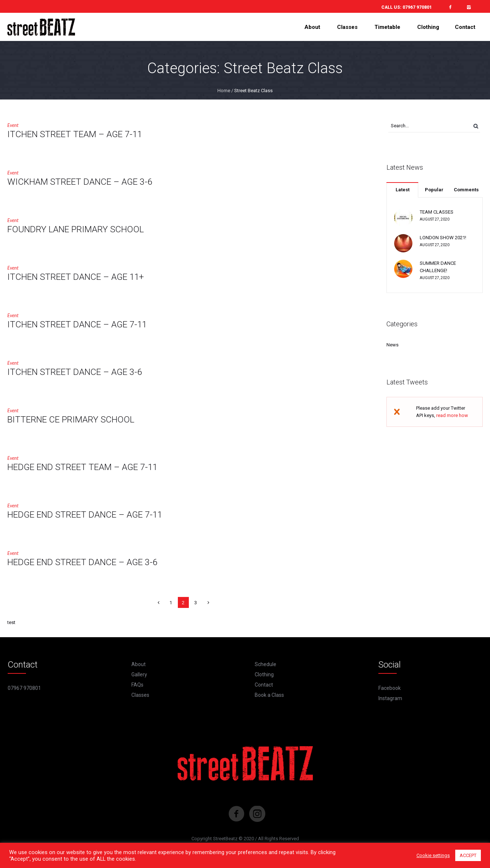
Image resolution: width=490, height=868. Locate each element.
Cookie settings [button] (433, 855)
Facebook (390, 688)
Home (224, 91)
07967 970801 (417, 7)
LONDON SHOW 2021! (443, 238)
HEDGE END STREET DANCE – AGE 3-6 (82, 562)
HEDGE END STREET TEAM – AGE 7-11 (82, 467)
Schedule (265, 664)
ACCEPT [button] (468, 855)
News (392, 345)
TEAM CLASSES (437, 212)
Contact (264, 685)
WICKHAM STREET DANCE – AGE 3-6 (80, 182)
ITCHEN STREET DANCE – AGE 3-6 (75, 372)
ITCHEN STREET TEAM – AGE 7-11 (75, 134)
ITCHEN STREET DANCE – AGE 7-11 (77, 324)
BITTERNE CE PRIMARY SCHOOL (71, 420)
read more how (452, 415)
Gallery (139, 675)
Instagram (390, 698)
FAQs (137, 685)
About (139, 664)
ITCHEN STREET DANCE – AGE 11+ (76, 277)
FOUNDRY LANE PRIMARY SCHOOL (76, 229)
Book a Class (269, 695)
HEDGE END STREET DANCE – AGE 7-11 (85, 515)
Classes (140, 695)
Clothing (264, 675)
